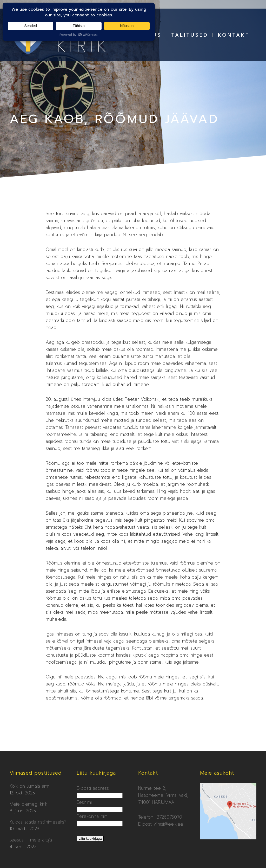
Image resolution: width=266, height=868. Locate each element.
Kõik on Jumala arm (29, 786)
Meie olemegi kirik (28, 804)
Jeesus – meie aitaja (31, 840)
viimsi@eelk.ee (168, 824)
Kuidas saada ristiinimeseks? (38, 822)
